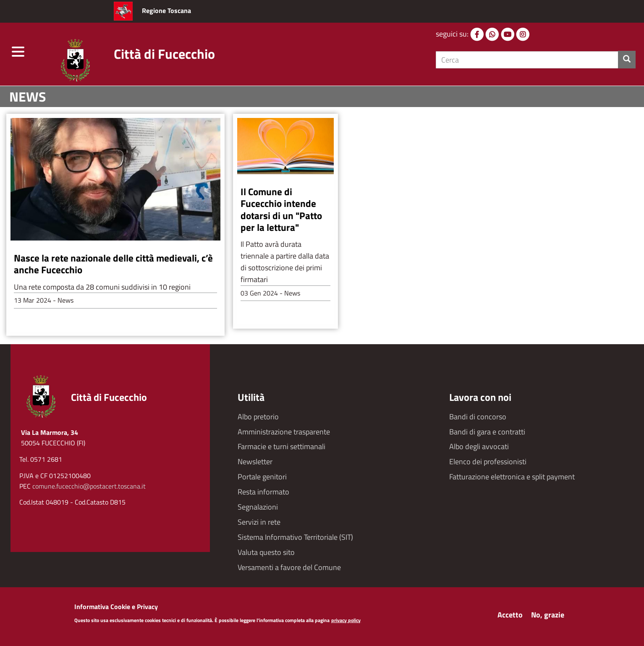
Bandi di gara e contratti (487, 432)
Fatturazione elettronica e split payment (512, 477)
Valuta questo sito (266, 552)
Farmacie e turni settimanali (281, 446)
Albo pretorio (258, 417)
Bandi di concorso (478, 417)
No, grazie (548, 616)
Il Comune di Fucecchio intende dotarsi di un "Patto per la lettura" (281, 209)
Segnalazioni (258, 507)
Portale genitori (262, 477)
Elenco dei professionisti (488, 462)
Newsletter (255, 462)
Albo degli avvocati (479, 446)
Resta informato (263, 492)
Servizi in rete (259, 522)
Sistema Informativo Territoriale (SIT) (295, 537)
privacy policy (346, 622)
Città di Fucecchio (164, 54)
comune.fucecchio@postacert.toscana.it (89, 486)
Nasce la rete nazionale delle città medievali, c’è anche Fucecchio (113, 264)
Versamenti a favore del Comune (289, 567)
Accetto (510, 616)
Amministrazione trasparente (284, 432)
